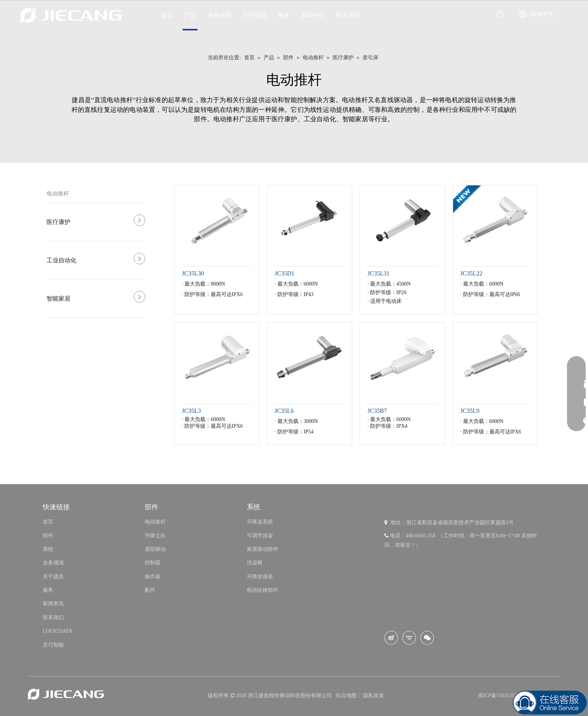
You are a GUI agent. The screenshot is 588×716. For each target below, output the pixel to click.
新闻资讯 (53, 604)
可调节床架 (260, 536)
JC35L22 (472, 273)
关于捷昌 (255, 15)
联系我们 (348, 15)
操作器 (153, 577)
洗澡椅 (255, 563)
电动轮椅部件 (262, 590)
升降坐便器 (260, 577)
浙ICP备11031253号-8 (502, 696)
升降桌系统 (260, 522)
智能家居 (58, 299)
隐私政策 (373, 696)
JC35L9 (470, 411)
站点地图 (347, 696)
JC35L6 (284, 411)
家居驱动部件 (262, 549)
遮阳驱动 (155, 549)
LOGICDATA (58, 631)
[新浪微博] (391, 638)
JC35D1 (285, 273)
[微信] (427, 638)
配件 (150, 590)
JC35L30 (193, 273)
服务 (284, 15)
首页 (167, 15)
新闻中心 (313, 15)
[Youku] (409, 638)
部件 (48, 536)
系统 (48, 549)
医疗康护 (58, 222)
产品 (190, 15)
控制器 (153, 563)
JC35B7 (377, 411)
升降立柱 (155, 536)
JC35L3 (191, 411)
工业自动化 (61, 260)
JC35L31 (379, 273)
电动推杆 (58, 194)
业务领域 (219, 15)
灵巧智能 (53, 645)
